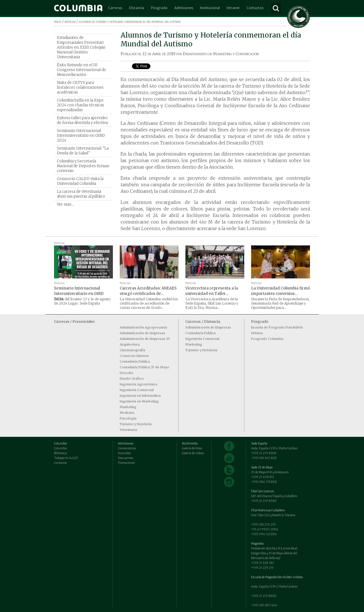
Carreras (115, 8)
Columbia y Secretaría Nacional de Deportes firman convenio (83, 166)
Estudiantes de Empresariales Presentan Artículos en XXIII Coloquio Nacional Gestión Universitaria (81, 47)
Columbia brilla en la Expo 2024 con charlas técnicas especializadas (80, 105)
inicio (58, 21)
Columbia (60, 448)
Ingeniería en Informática (140, 396)
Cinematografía (132, 350)
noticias (70, 21)
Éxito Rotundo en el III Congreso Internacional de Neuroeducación (81, 70)
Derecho (127, 373)
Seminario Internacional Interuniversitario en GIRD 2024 (81, 136)
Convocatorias (127, 448)
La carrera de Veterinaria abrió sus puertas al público (81, 194)
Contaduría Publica (135, 361)
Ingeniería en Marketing (139, 401)
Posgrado (159, 8)
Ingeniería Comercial (137, 390)
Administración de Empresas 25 (145, 339)
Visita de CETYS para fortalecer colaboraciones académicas (80, 87)
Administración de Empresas (142, 333)
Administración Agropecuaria (143, 327)
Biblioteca (60, 453)
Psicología (128, 418)
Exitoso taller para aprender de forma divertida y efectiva (82, 120)
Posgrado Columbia (267, 339)
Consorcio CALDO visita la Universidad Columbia (80, 181)
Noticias (59, 243)
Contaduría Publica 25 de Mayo (144, 367)
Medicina (127, 413)
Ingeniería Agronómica (138, 384)
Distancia (137, 8)
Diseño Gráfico (132, 379)
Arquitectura (130, 344)
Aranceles (124, 453)
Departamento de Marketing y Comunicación (221, 54)
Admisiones (184, 8)
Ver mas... (65, 204)
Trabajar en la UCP (66, 458)
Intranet (233, 8)
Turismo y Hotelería (136, 424)
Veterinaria (128, 430)
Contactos (255, 8)
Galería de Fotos (192, 448)
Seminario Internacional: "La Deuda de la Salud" (83, 151)
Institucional (210, 8)
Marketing (128, 407)
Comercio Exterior (134, 356)
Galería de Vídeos (193, 453)
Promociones (126, 463)
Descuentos (126, 458)
